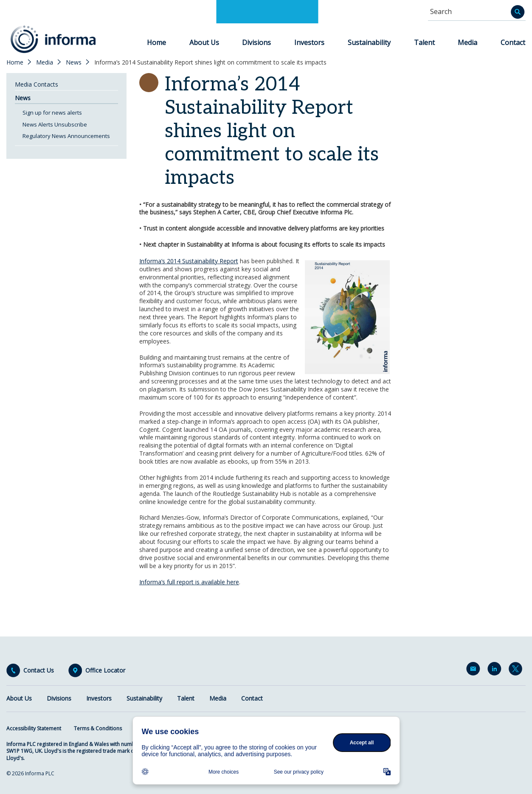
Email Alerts (475, 670)
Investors (309, 42)
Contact (513, 42)
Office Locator (105, 670)
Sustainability (369, 42)
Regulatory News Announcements (66, 136)
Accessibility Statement (34, 728)
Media (467, 42)
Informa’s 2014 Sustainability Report (189, 261)
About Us (204, 42)
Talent (424, 42)
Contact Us (39, 670)
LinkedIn (496, 670)
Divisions (256, 42)
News (74, 62)
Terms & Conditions (98, 728)
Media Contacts (37, 84)
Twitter (517, 670)
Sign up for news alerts (52, 113)
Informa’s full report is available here (189, 582)
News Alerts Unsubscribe (55, 124)
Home (156, 42)
